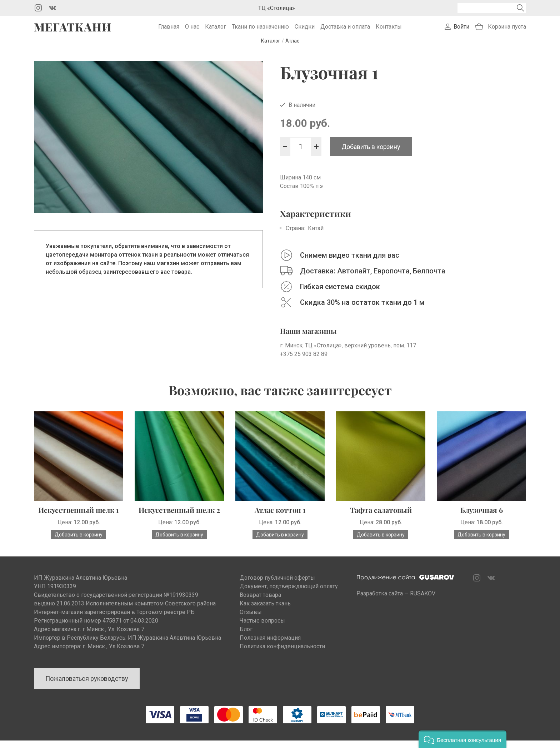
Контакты (389, 31)
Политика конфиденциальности (282, 654)
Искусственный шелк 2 (179, 517)
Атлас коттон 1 (280, 517)
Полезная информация (270, 645)
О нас (192, 31)
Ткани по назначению (260, 31)
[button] (462, 739)
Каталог (216, 31)
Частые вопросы (262, 628)
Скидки (305, 31)
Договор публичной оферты (277, 585)
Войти (461, 31)
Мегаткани (73, 31)
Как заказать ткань (265, 611)
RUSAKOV (423, 601)
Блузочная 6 (482, 517)
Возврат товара (260, 602)
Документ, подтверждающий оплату (289, 594)
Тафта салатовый (381, 517)
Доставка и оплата (345, 31)
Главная (169, 31)
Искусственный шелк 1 (79, 517)
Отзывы (251, 620)
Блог (246, 637)
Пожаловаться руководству (87, 686)
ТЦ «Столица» (277, 8)
